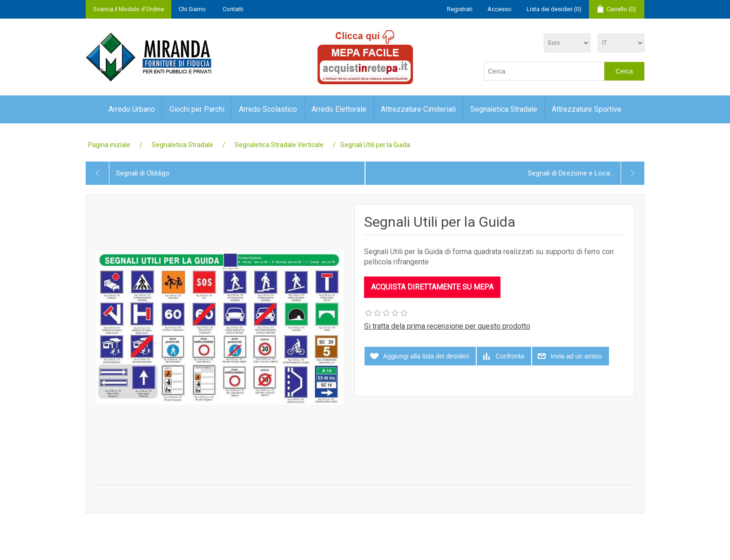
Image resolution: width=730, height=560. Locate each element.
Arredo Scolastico (268, 109)
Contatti (233, 9)
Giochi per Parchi (197, 109)
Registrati (460, 9)
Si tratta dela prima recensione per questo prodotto (447, 326)
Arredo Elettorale (339, 109)
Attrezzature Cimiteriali (418, 109)
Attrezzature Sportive (587, 109)
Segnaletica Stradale (504, 109)
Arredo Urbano (132, 109)
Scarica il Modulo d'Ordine (128, 9)
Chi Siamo (192, 9)
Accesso (500, 9)
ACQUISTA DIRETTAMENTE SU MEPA (432, 287)
